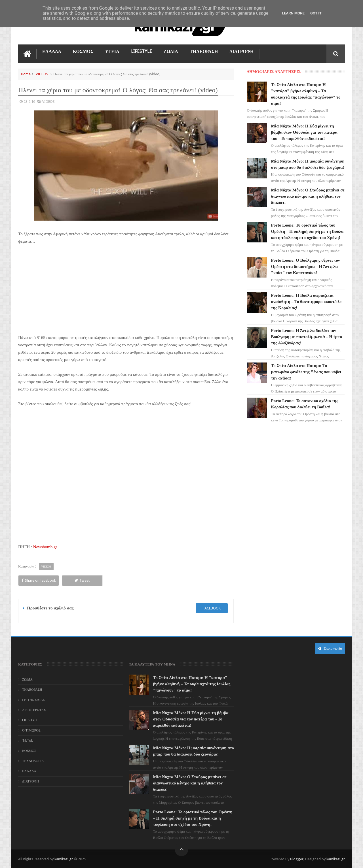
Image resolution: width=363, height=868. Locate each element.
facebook (212, 608)
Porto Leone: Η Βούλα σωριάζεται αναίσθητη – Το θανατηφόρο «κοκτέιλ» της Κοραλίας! (307, 302)
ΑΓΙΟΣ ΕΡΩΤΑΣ (34, 710)
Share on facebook (39, 580)
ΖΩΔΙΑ (171, 51)
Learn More (293, 13)
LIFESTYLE (142, 51)
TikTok (28, 741)
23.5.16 (29, 102)
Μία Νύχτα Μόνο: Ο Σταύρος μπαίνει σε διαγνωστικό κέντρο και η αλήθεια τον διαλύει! (308, 196)
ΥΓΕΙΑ (112, 51)
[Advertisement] (126, 292)
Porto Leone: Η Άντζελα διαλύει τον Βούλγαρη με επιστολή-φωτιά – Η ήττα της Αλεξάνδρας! (307, 337)
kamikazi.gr (64, 859)
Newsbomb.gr (45, 547)
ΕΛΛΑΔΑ (52, 51)
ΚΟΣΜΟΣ (83, 51)
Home (26, 74)
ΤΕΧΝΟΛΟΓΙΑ (33, 761)
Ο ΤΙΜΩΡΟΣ (31, 730)
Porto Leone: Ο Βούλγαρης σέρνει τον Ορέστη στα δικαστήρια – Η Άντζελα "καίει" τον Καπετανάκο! (306, 266)
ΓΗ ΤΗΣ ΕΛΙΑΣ (33, 700)
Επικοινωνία (330, 648)
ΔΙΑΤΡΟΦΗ (242, 51)
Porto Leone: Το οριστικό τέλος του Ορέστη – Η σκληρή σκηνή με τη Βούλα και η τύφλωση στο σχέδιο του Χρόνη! (307, 231)
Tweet (82, 580)
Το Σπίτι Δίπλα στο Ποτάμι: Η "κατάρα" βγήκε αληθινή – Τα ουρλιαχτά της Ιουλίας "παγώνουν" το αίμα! (192, 684)
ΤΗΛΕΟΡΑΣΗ (204, 51)
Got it (316, 13)
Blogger (297, 859)
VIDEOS (42, 74)
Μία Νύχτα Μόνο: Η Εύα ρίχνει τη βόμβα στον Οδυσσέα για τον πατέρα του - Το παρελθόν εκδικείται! (304, 132)
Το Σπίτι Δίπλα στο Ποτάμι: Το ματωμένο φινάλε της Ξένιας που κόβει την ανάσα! (306, 372)
